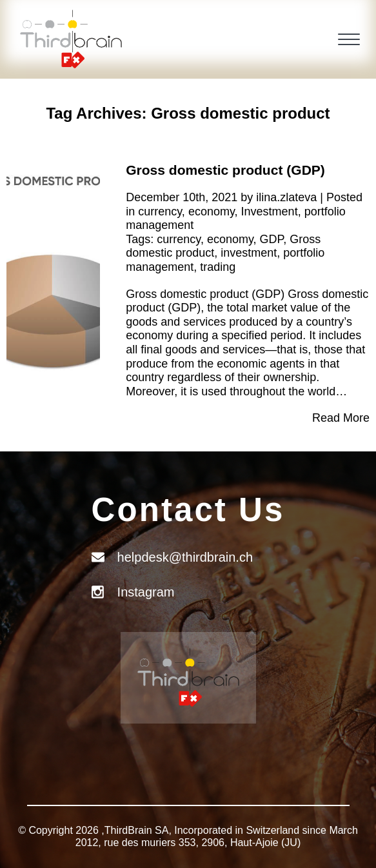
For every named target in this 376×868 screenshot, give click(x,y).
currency (160, 212)
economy (212, 212)
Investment (270, 212)
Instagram (146, 592)
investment (249, 253)
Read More (341, 418)
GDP (272, 239)
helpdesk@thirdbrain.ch (185, 557)
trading (218, 267)
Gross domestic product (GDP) (225, 170)
